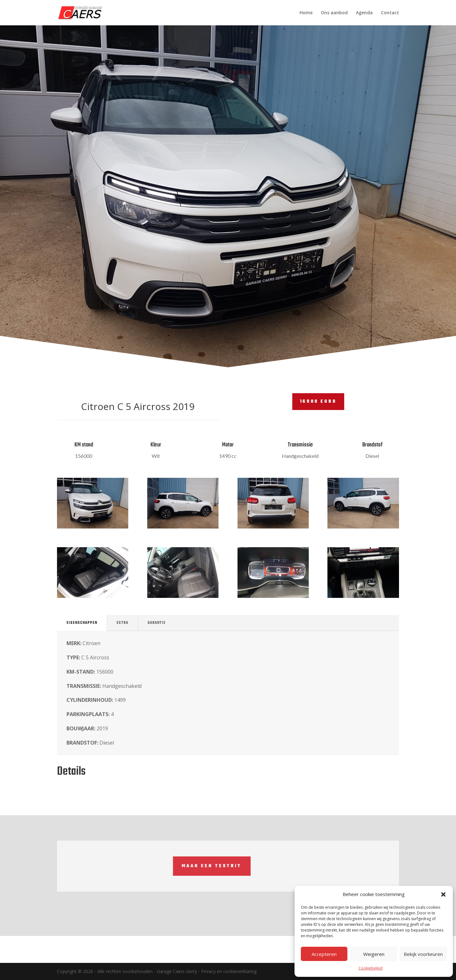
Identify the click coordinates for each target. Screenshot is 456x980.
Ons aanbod (334, 13)
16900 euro (318, 402)
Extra (122, 623)
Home (306, 13)
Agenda (364, 13)
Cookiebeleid (370, 968)
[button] (443, 894)
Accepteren (324, 954)
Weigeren (374, 954)
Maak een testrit (108, 866)
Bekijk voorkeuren (423, 954)
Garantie (157, 623)
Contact (390, 13)
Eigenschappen (82, 623)
